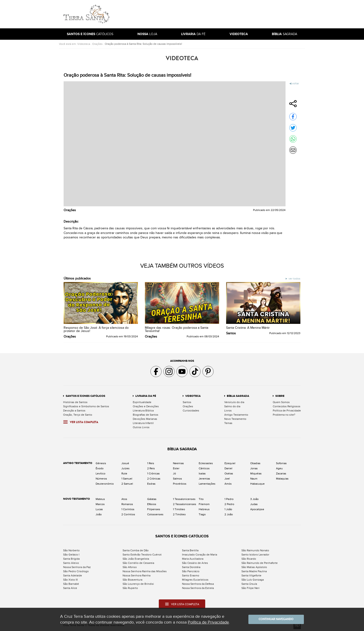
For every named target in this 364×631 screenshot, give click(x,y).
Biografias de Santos (146, 415)
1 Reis (151, 463)
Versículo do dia (234, 402)
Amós (228, 484)
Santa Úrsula (249, 584)
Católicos (90, 34)
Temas (228, 423)
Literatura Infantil (143, 423)
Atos (124, 499)
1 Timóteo (179, 509)
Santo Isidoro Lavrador (255, 555)
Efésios (152, 504)
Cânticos (204, 468)
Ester (176, 468)
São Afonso (130, 567)
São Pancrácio (191, 571)
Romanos (127, 504)
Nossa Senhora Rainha (136, 575)
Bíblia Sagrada (238, 396)
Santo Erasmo (191, 575)
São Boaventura (132, 580)
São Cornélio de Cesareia (138, 563)
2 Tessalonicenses (185, 504)
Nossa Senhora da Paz (77, 567)
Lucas (99, 509)
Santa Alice (70, 588)
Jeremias (204, 479)
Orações (97, 44)
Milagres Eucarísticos (195, 580)
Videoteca (84, 44)
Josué (125, 463)
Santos (187, 402)
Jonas (254, 468)
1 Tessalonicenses (184, 499)
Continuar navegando (276, 619)
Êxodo (100, 468)
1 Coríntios (128, 509)
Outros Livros (141, 427)
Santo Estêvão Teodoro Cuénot (142, 555)
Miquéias (256, 473)
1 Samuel (127, 479)
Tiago (202, 514)
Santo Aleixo (71, 563)
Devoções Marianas (145, 419)
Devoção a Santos (74, 411)
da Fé (193, 34)
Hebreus (204, 509)
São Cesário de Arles (195, 563)
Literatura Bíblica (143, 411)
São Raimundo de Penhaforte (260, 563)
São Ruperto (130, 588)
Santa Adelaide (73, 575)
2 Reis (151, 468)
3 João (254, 499)
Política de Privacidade (287, 411)
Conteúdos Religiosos (287, 406)
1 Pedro (229, 499)
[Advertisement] (213, 14)
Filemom (204, 504)
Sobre (280, 396)
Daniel (228, 468)
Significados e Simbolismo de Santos (86, 406)
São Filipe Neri (250, 588)
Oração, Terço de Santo (78, 415)
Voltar (296, 83)
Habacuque (257, 484)
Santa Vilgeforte (251, 575)
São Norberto (71, 550)
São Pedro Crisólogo (76, 571)
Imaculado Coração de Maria (200, 555)
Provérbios (180, 484)
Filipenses (154, 509)
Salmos (177, 479)
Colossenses (155, 514)
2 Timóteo (179, 514)
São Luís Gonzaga (253, 580)
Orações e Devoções (146, 406)
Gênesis (101, 463)
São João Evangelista (136, 559)
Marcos (100, 504)
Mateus (100, 499)
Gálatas (152, 499)
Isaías (202, 473)
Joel (227, 479)
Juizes (125, 468)
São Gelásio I (71, 555)
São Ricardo (249, 559)
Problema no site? (284, 415)
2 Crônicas (154, 479)
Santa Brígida (71, 559)
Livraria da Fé (146, 396)
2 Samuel (127, 484)
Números (101, 479)
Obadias (255, 463)
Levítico (101, 473)
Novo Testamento (235, 419)
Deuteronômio (105, 484)
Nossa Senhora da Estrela (198, 588)
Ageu (279, 468)
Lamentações (207, 484)
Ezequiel (230, 463)
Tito (201, 499)
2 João (229, 514)
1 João (228, 509)
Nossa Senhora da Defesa (198, 584)
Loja (147, 34)
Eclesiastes (206, 463)
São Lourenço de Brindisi (138, 584)
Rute (124, 473)
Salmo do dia (232, 406)
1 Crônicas (153, 473)
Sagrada (284, 34)
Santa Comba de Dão (136, 550)
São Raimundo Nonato (255, 550)
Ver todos (294, 279)
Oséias (229, 473)
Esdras (151, 484)
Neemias (178, 463)
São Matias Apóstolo (254, 567)
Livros (228, 411)
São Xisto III (70, 580)
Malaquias (282, 479)
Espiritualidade (142, 402)
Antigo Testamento (236, 415)
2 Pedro (229, 504)
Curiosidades (191, 411)
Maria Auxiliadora (193, 559)
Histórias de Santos (75, 402)
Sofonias (281, 463)
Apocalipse (257, 509)
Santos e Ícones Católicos (85, 396)
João (99, 514)
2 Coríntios (128, 514)
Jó (174, 473)
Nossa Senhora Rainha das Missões (145, 571)
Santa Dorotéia (191, 567)
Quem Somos (281, 402)
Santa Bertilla (190, 550)
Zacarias (281, 473)
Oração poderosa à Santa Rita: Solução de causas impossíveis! (143, 44)
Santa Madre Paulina (254, 571)
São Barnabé (71, 584)
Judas (254, 504)
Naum (254, 479)
